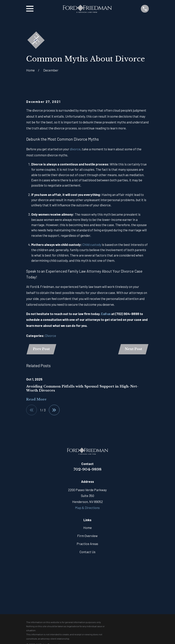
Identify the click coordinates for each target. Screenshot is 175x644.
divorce (75, 149)
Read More (36, 399)
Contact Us (87, 552)
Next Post (133, 349)
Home (87, 528)
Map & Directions (87, 508)
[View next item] (54, 410)
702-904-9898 (87, 469)
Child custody (92, 245)
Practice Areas (87, 544)
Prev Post (41, 349)
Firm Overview (87, 536)
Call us (106, 314)
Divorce (51, 336)
